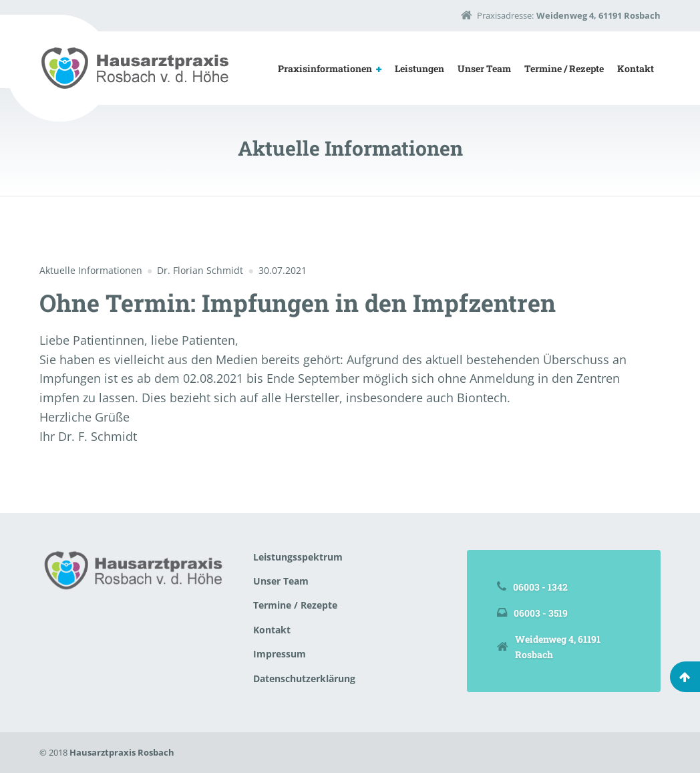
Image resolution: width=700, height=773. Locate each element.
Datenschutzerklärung (304, 678)
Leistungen (419, 68)
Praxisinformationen (325, 68)
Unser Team (484, 68)
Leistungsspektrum (298, 557)
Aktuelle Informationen (91, 270)
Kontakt (636, 68)
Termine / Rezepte (564, 68)
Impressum (280, 654)
